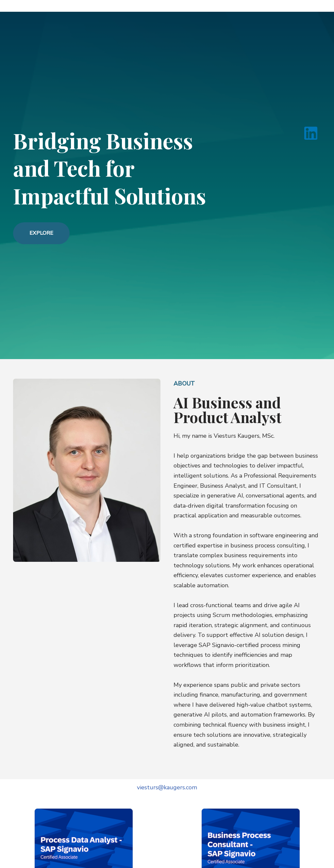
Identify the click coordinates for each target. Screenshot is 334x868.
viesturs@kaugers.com (167, 787)
